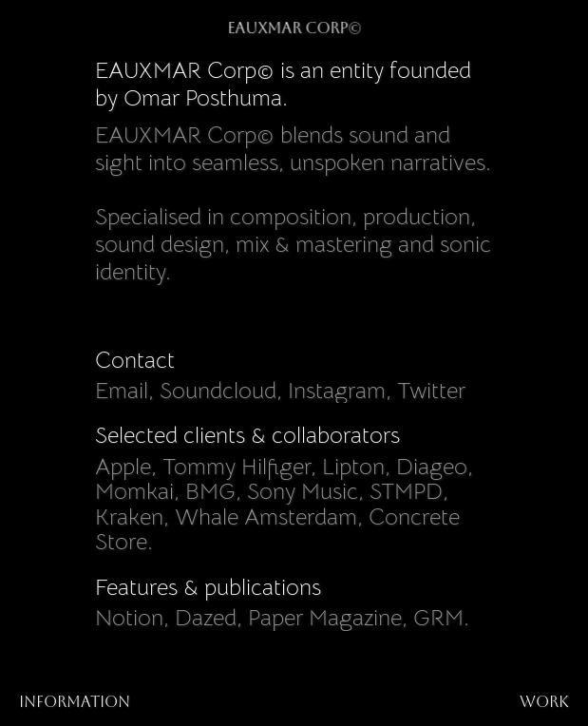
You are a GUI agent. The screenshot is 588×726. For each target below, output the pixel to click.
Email (122, 391)
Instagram (337, 391)
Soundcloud (218, 391)
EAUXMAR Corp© (294, 28)
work (544, 702)
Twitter (431, 391)
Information (75, 702)
